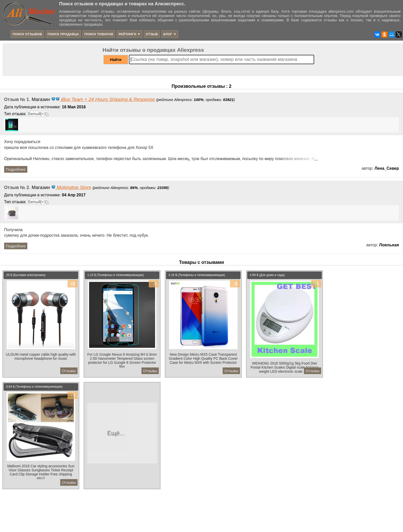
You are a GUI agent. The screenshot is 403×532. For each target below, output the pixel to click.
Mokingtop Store (71, 187)
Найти (116, 59)
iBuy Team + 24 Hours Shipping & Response (103, 99)
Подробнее (16, 169)
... (316, 159)
